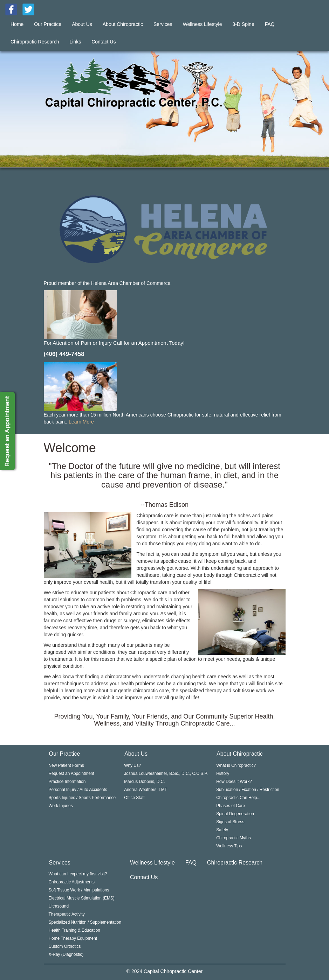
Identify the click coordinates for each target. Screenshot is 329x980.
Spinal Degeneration (235, 814)
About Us (82, 24)
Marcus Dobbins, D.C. (144, 782)
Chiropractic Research (35, 42)
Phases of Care (231, 806)
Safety (222, 830)
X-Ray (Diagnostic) (66, 954)
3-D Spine (243, 24)
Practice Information (67, 782)
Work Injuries (61, 806)
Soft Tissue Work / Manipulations (79, 890)
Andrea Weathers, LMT (146, 790)
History (223, 773)
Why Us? (132, 765)
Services (163, 24)
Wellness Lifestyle (203, 24)
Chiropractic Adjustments (72, 882)
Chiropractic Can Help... (238, 798)
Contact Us (104, 42)
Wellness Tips (229, 846)
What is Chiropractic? (236, 765)
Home (17, 24)
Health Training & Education (74, 930)
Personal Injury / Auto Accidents (78, 790)
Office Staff (134, 798)
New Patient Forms (66, 765)
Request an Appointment (71, 773)
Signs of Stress (230, 822)
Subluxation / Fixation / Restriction (248, 790)
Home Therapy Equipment (73, 938)
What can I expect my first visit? (78, 874)
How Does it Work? (234, 782)
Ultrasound (59, 906)
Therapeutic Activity (67, 914)
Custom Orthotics (65, 946)
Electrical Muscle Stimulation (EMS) (82, 898)
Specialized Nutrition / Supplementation (85, 922)
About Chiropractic (123, 24)
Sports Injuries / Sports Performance (82, 798)
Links (76, 42)
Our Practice (48, 24)
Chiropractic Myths (233, 838)
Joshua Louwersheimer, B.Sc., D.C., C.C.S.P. (166, 773)
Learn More (81, 422)
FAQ (270, 24)
